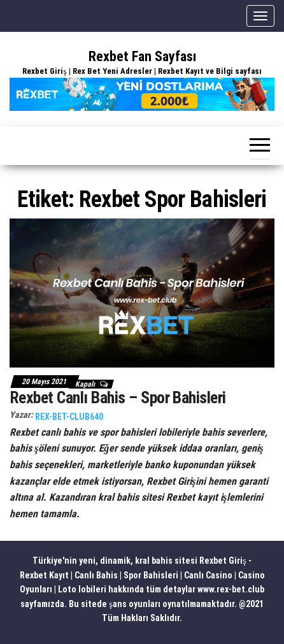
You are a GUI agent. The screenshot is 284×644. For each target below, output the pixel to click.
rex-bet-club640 (69, 417)
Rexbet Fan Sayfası (142, 56)
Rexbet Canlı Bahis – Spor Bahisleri (118, 397)
